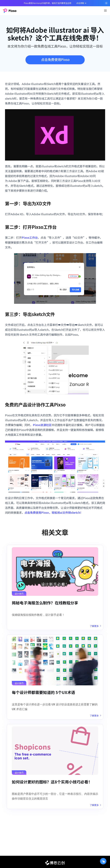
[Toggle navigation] (105, 11)
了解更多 (95, 626)
